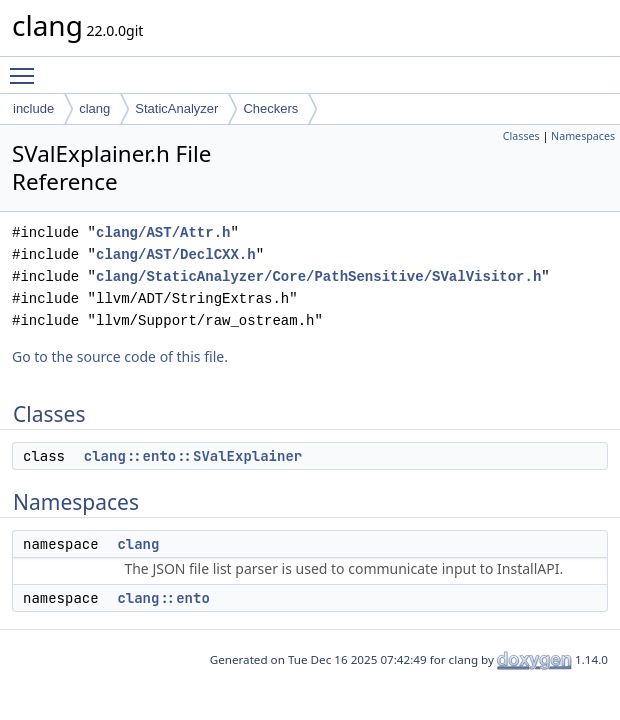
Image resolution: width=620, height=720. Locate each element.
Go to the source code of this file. (120, 356)
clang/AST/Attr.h (163, 232)
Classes (521, 136)
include (33, 108)
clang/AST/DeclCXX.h (176, 254)
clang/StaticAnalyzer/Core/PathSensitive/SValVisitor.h (318, 276)
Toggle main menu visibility (27, 67)
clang (94, 108)
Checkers (270, 108)
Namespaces (583, 136)
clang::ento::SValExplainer (193, 456)
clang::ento (163, 598)
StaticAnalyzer (176, 108)
